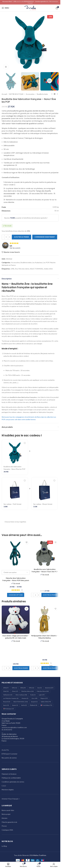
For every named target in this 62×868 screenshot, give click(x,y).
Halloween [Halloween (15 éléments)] (8, 695)
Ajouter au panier (21, 237)
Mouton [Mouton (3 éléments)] (25, 698)
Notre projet (6, 814)
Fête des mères (24, 269)
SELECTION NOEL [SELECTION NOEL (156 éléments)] (21, 702)
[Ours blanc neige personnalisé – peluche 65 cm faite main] (16, 620)
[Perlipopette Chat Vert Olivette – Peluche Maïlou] (45, 620)
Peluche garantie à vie (9, 822)
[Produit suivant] (57, 94)
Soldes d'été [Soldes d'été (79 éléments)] (46, 702)
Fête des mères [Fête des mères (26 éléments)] (27, 691)
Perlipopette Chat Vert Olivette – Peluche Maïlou (45, 637)
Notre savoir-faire (8, 810)
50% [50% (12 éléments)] (32, 688)
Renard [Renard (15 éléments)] (7, 702)
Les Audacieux (37, 262)
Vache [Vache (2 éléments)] (24, 705)
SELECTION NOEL (37, 269)
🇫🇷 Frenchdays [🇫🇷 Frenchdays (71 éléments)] (46, 705)
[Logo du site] (30, 8)
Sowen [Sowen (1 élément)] (15, 705)
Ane (16, 269)
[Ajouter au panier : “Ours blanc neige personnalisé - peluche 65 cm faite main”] (21, 668)
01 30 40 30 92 (7, 730)
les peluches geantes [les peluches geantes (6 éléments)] (11, 698)
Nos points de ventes (9, 758)
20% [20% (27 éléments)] (6, 688)
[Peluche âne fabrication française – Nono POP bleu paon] (16, 553)
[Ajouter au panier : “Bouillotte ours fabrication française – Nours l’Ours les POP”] (50, 595)
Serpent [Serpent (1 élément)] (34, 702)
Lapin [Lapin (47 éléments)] (42, 695)
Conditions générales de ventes (13, 782)
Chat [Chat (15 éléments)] (6, 691)
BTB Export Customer (10, 754)
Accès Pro (5, 750)
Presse (4, 826)
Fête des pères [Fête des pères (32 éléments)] (43, 691)
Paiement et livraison (9, 774)
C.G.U (4, 786)
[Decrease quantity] (3, 237)
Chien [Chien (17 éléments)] (15, 691)
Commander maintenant (45, 237)
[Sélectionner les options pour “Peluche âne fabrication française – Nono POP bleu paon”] (16, 595)
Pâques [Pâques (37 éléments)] (44, 698)
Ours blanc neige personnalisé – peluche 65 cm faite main (16, 637)
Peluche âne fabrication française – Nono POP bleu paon (16, 579)
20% (13, 269)
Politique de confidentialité (11, 778)
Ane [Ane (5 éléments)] (40, 688)
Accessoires (30, 94)
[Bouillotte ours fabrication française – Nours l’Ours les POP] (45, 553)
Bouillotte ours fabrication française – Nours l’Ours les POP (45, 570)
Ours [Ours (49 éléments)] (34, 698)
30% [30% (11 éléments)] (14, 688)
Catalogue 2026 (7, 830)
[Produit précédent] (52, 94)
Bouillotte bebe (42, 94)
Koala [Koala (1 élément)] (33, 695)
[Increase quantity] (9, 237)
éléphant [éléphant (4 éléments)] (34, 705)
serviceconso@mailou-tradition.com (14, 727)
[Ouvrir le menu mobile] (5, 8)
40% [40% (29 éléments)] (23, 688)
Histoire (5, 818)
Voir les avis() (15, 248)
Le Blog (4, 846)
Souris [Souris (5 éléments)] (6, 705)
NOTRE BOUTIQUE (16, 94)
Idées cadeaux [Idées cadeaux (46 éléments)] (21, 695)
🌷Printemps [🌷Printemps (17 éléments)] (8, 709)
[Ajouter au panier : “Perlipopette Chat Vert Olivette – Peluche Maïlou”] (50, 668)
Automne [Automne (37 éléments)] (49, 688)
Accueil (4, 94)
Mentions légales (8, 790)
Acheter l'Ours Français (10, 799)
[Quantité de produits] (6, 237)
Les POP (46, 262)
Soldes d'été (48, 269)
